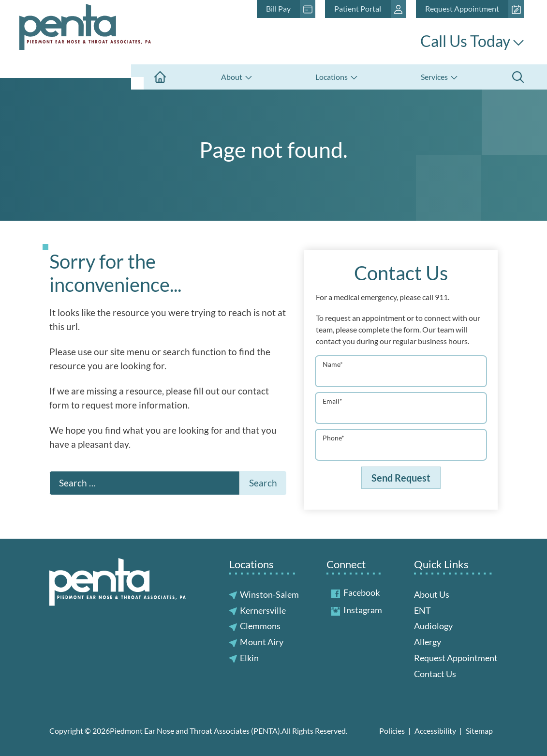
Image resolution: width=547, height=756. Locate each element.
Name (333, 364)
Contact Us (435, 674)
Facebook (355, 592)
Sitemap (479, 731)
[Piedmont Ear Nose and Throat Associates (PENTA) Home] (85, 32)
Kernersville (263, 610)
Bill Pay (278, 8)
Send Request (401, 478)
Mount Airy (262, 642)
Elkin (249, 658)
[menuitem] (160, 77)
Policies (392, 731)
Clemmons (260, 626)
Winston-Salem (269, 594)
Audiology (433, 626)
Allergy (428, 642)
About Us (432, 594)
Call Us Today (472, 41)
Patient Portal (358, 8)
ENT (422, 610)
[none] (236, 77)
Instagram (357, 610)
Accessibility (435, 731)
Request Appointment (462, 8)
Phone (333, 438)
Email (333, 401)
